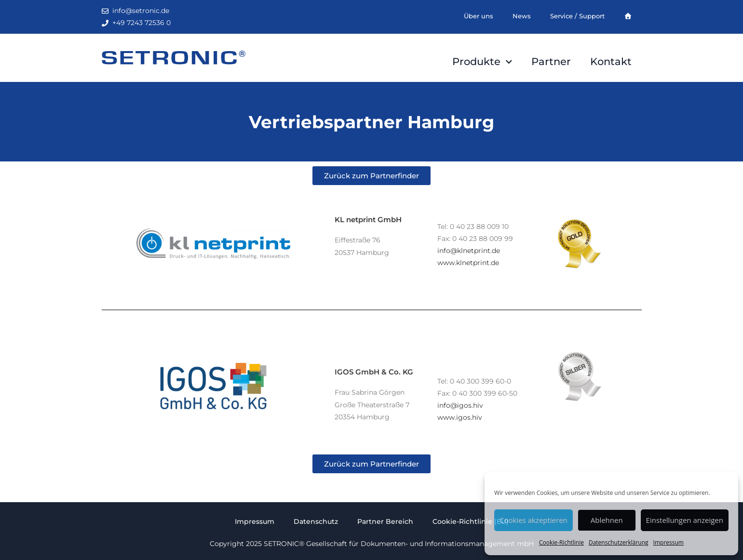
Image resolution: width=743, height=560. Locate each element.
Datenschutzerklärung (619, 542)
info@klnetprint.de (469, 251)
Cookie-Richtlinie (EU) (471, 521)
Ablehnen (607, 520)
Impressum (669, 542)
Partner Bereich (385, 521)
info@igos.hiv (460, 405)
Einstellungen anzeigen (685, 520)
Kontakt (611, 61)
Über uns (479, 16)
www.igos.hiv (460, 417)
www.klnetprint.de (468, 263)
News (522, 16)
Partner (551, 61)
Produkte (482, 62)
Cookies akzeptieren (534, 520)
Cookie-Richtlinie (561, 542)
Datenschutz (316, 521)
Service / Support (577, 16)
